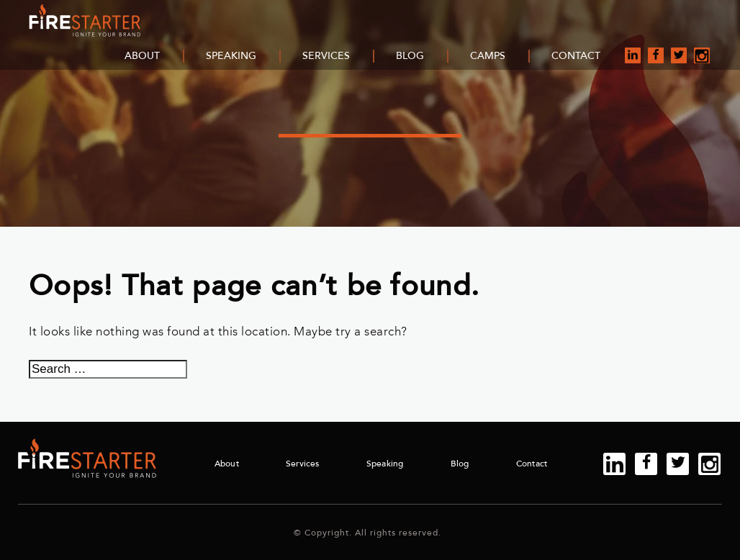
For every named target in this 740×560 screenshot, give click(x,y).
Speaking (231, 56)
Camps (488, 56)
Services (326, 56)
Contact (576, 56)
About (142, 56)
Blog (410, 56)
